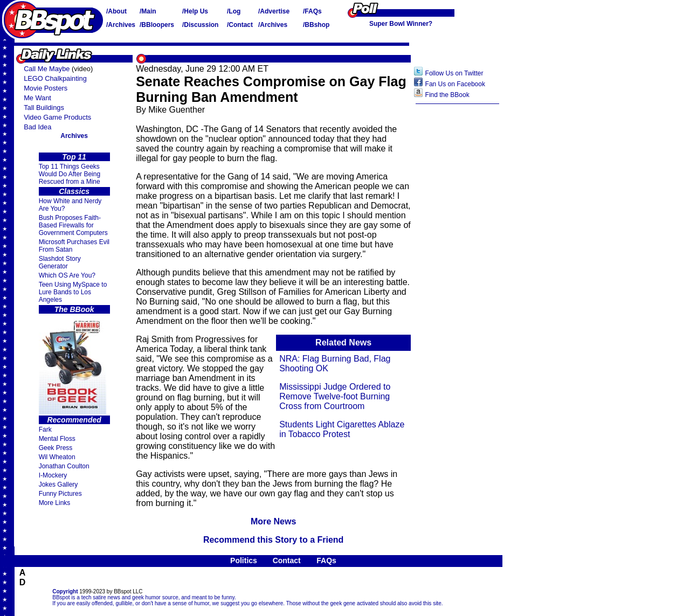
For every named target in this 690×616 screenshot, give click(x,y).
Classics (74, 191)
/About (116, 11)
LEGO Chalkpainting (55, 78)
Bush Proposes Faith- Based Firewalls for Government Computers (73, 225)
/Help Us (195, 11)
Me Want (37, 98)
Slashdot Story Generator (60, 262)
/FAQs (312, 11)
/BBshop (316, 25)
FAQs (326, 560)
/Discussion (200, 25)
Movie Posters (46, 88)
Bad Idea (37, 127)
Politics (244, 560)
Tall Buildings (44, 108)
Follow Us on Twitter (454, 73)
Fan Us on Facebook (455, 84)
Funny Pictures (60, 494)
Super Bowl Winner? (401, 24)
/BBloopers (157, 25)
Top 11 (74, 157)
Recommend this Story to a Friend (273, 540)
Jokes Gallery (58, 485)
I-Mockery (53, 475)
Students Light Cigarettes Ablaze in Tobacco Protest (342, 429)
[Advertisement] (458, 280)
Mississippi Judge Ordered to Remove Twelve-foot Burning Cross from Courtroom (335, 396)
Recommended (74, 420)
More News (273, 521)
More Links (55, 503)
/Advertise (274, 11)
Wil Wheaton (57, 457)
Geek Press (56, 448)
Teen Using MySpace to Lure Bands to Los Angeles (73, 292)
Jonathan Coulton (64, 466)
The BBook (74, 309)
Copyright (65, 591)
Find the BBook (447, 95)
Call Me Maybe (47, 69)
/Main (148, 11)
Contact (287, 560)
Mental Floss (57, 439)
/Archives (121, 25)
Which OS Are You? (67, 275)
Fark (45, 430)
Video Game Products (57, 117)
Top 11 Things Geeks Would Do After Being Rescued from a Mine (70, 174)
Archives (74, 136)
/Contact (240, 25)
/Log (234, 11)
